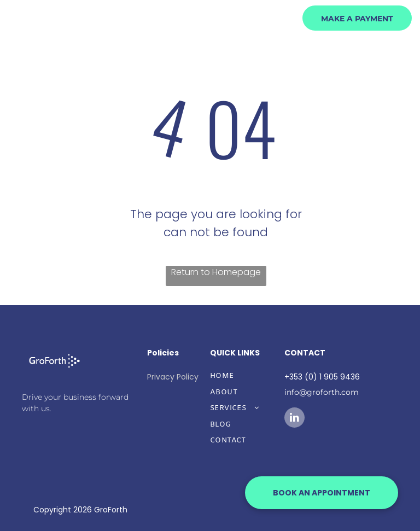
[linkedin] (294, 419)
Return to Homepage (216, 272)
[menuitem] (215, 54)
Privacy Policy (173, 377)
